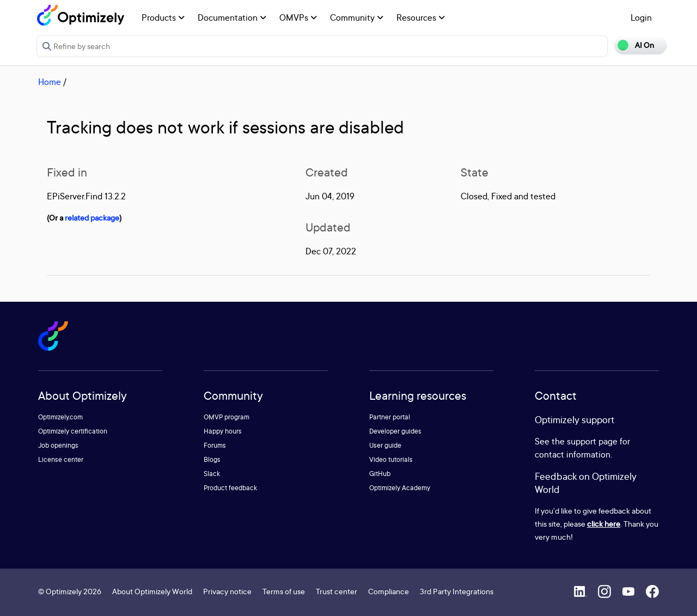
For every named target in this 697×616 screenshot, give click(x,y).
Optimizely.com (60, 417)
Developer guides (395, 431)
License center (61, 459)
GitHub (380, 474)
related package (92, 218)
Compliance (389, 591)
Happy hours (223, 431)
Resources (421, 17)
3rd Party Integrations (457, 591)
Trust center (337, 591)
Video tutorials (391, 459)
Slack (212, 474)
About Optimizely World (152, 591)
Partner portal (390, 417)
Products (163, 17)
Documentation (232, 17)
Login (641, 17)
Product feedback (230, 488)
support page (592, 441)
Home (50, 82)
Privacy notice (227, 591)
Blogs (212, 459)
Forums (215, 445)
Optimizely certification (73, 431)
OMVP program (227, 417)
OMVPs (298, 17)
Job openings (58, 445)
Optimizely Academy (400, 488)
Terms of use (284, 591)
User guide (385, 445)
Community (357, 17)
